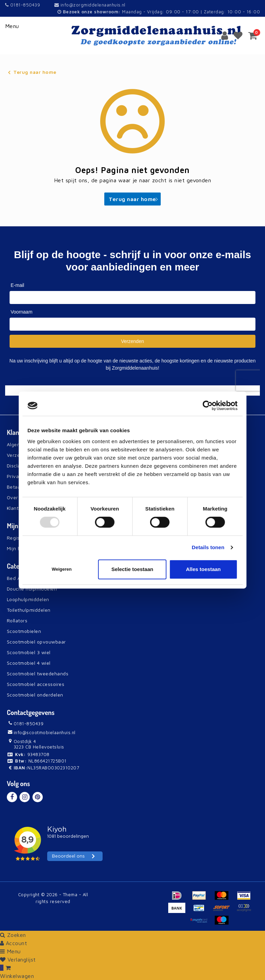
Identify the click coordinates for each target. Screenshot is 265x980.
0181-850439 (23, 5)
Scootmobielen (24, 631)
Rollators (17, 620)
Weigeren (62, 569)
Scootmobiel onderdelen (35, 695)
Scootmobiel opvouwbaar (36, 642)
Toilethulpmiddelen (29, 610)
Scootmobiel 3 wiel (29, 652)
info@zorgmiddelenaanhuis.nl (90, 5)
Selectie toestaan (132, 569)
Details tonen (208, 547)
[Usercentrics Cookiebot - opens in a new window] (208, 406)
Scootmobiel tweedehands (38, 673)
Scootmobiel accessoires (36, 684)
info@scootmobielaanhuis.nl (41, 732)
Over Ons (18, 497)
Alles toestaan (203, 569)
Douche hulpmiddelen (32, 589)
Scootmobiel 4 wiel (29, 663)
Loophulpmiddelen (28, 599)
